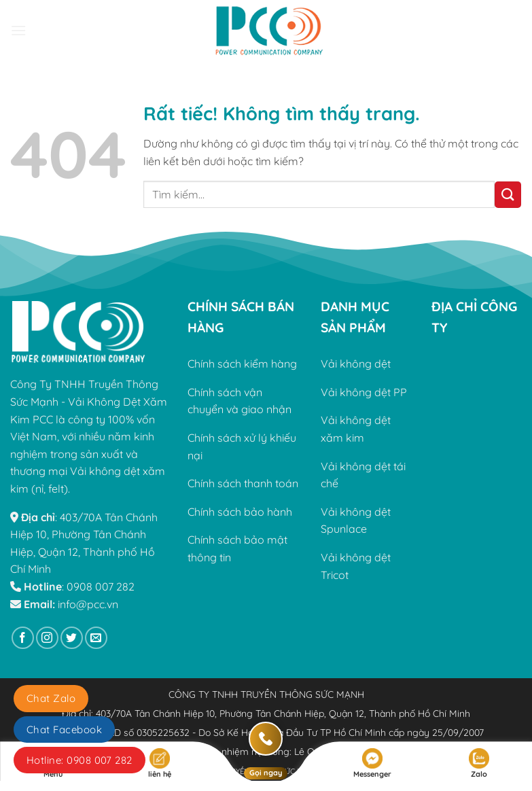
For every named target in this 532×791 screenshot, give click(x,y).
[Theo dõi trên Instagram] (47, 638)
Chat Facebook (64, 730)
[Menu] (18, 30)
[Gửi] (508, 195)
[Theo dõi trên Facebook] (23, 638)
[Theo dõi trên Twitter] (72, 638)
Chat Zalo (51, 698)
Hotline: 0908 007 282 (79, 760)
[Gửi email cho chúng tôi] (96, 638)
